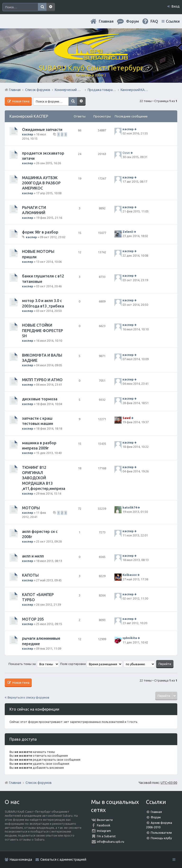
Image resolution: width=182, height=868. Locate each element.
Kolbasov (130, 575)
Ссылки (173, 21)
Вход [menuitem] (176, 6)
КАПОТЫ (30, 575)
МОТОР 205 (33, 619)
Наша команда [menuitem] (21, 859)
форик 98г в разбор (40, 232)
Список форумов (39, 783)
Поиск (42, 7)
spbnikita (130, 638)
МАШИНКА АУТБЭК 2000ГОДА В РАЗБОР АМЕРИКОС (41, 183)
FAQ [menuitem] (154, 21)
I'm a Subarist (106, 836)
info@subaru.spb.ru (111, 842)
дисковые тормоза (40, 399)
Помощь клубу (161, 838)
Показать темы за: (34, 664)
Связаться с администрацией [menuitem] (63, 859)
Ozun (126, 153)
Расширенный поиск (51, 7)
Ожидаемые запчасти (42, 130)
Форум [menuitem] (132, 21)
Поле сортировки (91, 664)
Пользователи (161, 833)
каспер (28, 134)
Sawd (127, 418)
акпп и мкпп (33, 556)
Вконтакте (105, 820)
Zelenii (128, 232)
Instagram (104, 831)
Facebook (104, 825)
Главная (106, 21)
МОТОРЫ (31, 508)
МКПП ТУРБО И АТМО (42, 380)
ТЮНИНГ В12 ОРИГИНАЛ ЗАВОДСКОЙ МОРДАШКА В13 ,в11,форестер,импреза (44, 478)
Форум (156, 817)
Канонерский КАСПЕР (29, 116)
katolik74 (130, 507)
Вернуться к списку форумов (28, 697)
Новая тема (20, 101)
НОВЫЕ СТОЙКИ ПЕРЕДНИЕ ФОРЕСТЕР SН (43, 330)
